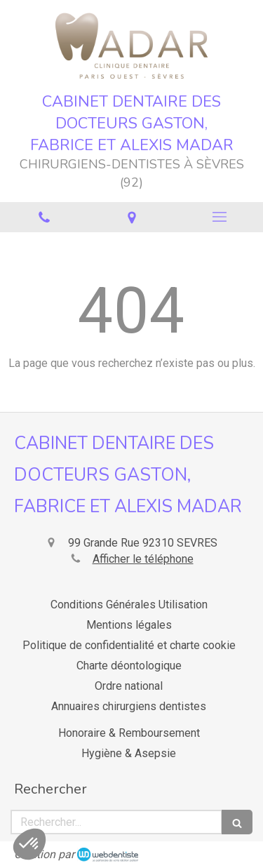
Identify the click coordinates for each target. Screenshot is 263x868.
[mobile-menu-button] (219, 217)
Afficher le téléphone (143, 559)
